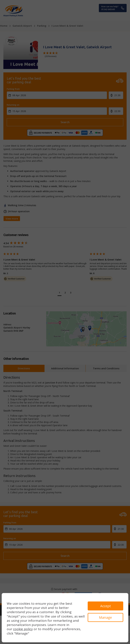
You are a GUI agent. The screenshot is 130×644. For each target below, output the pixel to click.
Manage (105, 617)
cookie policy (23, 629)
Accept (106, 606)
